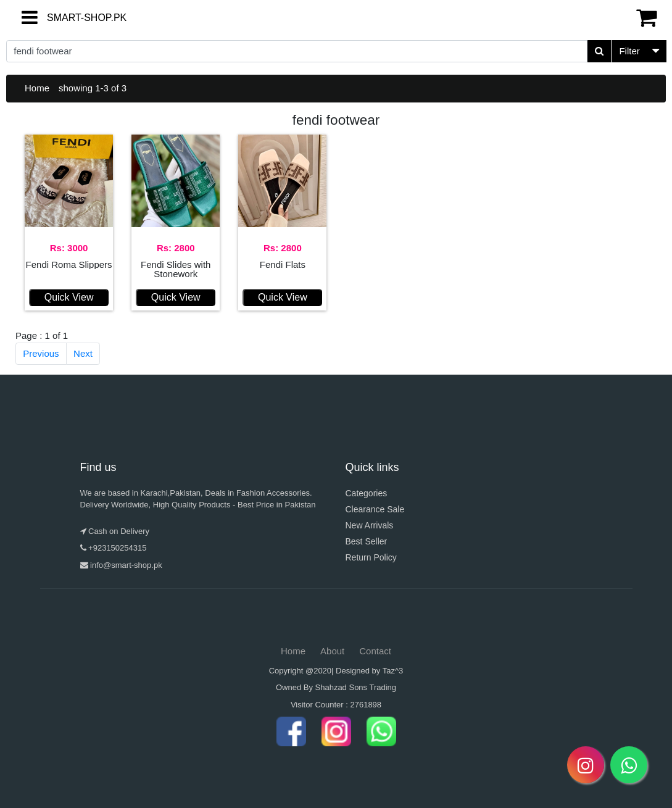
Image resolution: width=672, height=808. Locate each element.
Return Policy (371, 557)
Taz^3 (393, 671)
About (332, 651)
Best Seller (367, 541)
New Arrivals (370, 525)
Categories (367, 493)
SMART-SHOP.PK (65, 18)
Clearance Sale (375, 509)
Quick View (69, 297)
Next (83, 353)
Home (37, 88)
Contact (375, 651)
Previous (41, 353)
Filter (629, 51)
